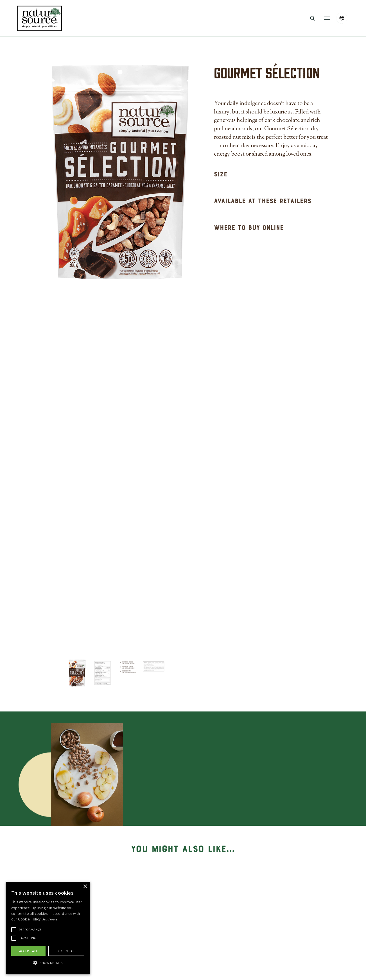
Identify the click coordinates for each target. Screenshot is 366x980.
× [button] (85, 887)
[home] (39, 18)
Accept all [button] (29, 951)
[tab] (77, 673)
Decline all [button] (66, 951)
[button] (327, 18)
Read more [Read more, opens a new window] (50, 919)
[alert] (48, 928)
